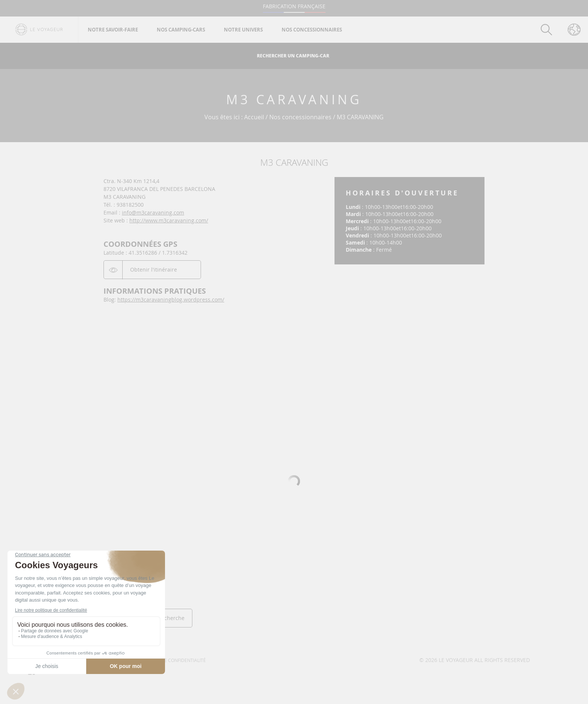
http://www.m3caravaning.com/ (169, 220)
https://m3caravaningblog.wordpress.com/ (171, 299)
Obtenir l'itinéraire (154, 269)
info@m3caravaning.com (153, 212)
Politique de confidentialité (172, 660)
